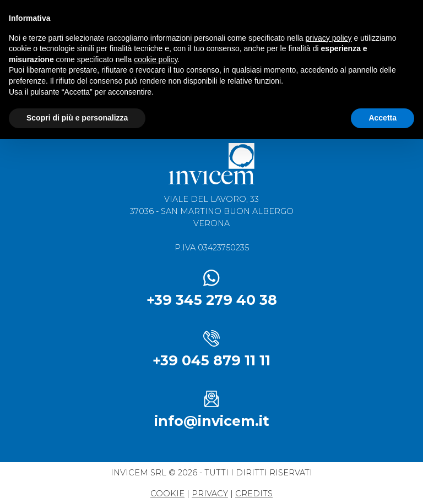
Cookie (167, 494)
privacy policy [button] (329, 38)
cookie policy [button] (156, 59)
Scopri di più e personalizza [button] (77, 118)
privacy (210, 494)
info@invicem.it (212, 421)
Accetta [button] (383, 118)
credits (254, 494)
